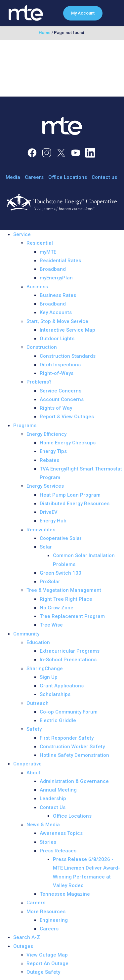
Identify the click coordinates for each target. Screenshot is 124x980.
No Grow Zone (57, 608)
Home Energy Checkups (68, 443)
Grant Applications (62, 686)
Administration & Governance (74, 781)
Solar (46, 547)
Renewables (41, 530)
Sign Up (49, 677)
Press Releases (58, 851)
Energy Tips (53, 451)
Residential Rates (60, 261)
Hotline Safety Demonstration (74, 755)
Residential (40, 243)
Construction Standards (68, 356)
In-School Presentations (68, 660)
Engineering (54, 920)
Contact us (104, 177)
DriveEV (49, 512)
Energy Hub (53, 521)
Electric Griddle (58, 720)
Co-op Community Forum (69, 712)
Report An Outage (47, 963)
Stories (48, 842)
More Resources (46, 912)
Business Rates (58, 295)
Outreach (38, 703)
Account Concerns (62, 399)
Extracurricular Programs (70, 651)
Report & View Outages (67, 417)
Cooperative (27, 764)
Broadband (53, 269)
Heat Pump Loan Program (70, 495)
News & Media (43, 825)
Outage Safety (43, 972)
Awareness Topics (61, 833)
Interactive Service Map (67, 330)
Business (37, 287)
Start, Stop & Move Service (57, 321)
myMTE (48, 252)
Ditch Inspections (60, 365)
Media (13, 177)
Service (22, 234)
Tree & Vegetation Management (64, 590)
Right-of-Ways (57, 373)
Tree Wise (51, 625)
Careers (34, 177)
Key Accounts (56, 312)
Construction (42, 347)
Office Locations (68, 177)
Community (26, 634)
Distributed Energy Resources (75, 504)
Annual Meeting (58, 790)
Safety (34, 729)
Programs (25, 426)
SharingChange (45, 669)
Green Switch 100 (61, 573)
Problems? (39, 382)
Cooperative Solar (61, 538)
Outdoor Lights (57, 339)
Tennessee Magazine (65, 894)
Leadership (53, 798)
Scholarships (55, 694)
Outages (23, 946)
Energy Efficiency (46, 434)
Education (38, 642)
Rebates (49, 460)
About (33, 773)
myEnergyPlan (56, 278)
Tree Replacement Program (72, 616)
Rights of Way (56, 408)
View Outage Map (47, 955)
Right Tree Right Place (66, 599)
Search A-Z (27, 937)
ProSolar (50, 582)
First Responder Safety (67, 738)
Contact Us (53, 807)
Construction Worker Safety (72, 747)
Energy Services (45, 486)
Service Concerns (61, 391)
